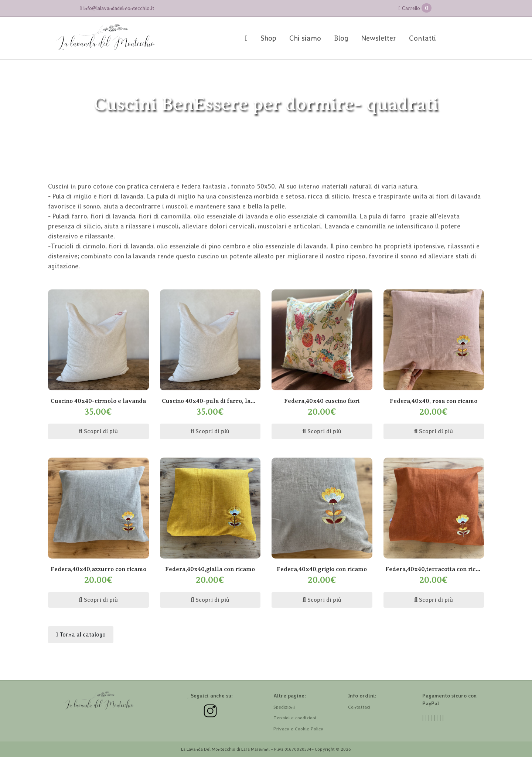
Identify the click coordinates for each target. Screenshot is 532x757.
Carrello (415, 8)
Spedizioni (284, 707)
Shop (268, 38)
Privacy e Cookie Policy (298, 729)
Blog (341, 38)
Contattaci (359, 707)
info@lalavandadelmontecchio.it (117, 8)
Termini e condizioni (295, 718)
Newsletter (379, 38)
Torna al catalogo (81, 634)
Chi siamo (305, 38)
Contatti (422, 38)
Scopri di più (98, 431)
